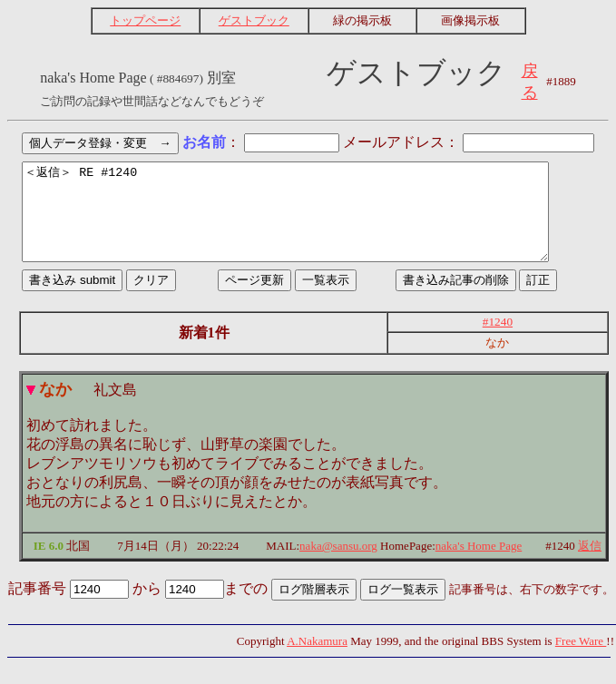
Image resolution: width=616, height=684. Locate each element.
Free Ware (581, 660)
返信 (590, 565)
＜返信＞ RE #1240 (308, 221)
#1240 (498, 341)
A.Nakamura (317, 660)
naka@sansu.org (338, 565)
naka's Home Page (479, 565)
